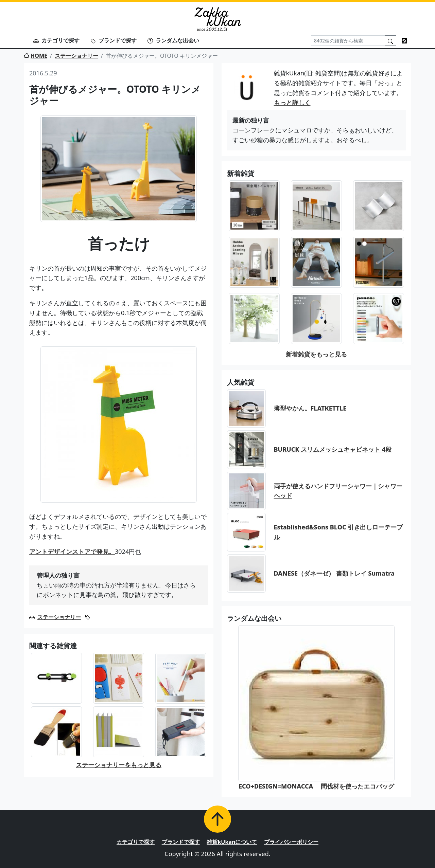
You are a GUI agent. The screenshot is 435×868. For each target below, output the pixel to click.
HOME (36, 56)
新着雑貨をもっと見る (316, 354)
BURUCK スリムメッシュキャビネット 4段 (333, 449)
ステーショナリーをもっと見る (119, 765)
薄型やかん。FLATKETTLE (310, 408)
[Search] (348, 41)
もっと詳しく (292, 103)
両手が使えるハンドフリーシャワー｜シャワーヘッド (338, 491)
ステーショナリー (76, 56)
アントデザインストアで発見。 (72, 551)
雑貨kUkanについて (232, 842)
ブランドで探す (114, 40)
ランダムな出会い (173, 40)
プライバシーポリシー (291, 842)
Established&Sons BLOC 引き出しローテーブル (338, 532)
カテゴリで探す (56, 40)
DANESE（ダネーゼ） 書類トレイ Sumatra (334, 573)
